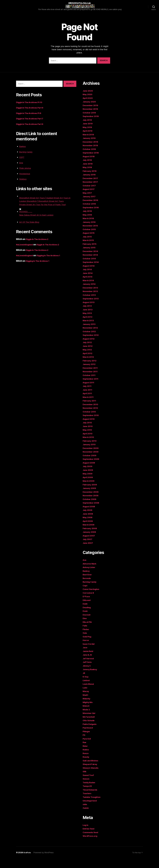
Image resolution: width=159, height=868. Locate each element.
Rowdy (86, 766)
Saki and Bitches (91, 770)
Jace (85, 657)
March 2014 (89, 290)
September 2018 (92, 162)
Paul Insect (88, 737)
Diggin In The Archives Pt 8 (30, 123)
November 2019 (91, 118)
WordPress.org (91, 845)
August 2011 (89, 392)
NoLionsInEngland (26, 254)
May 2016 (88, 224)
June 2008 (88, 523)
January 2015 (90, 257)
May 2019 (88, 137)
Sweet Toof (89, 785)
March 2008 (89, 534)
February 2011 (90, 410)
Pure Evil (87, 748)
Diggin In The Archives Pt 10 (31, 112)
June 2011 (88, 399)
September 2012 (91, 345)
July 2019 (88, 129)
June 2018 (88, 173)
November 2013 (91, 301)
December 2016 (91, 210)
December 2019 (91, 115)
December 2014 (91, 261)
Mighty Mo (88, 712)
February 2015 (90, 253)
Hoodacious (25, 183)
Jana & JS (88, 664)
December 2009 (91, 458)
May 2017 (88, 202)
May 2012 (88, 359)
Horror (86, 650)
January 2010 (90, 454)
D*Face (87, 606)
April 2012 (88, 363)
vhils (85, 814)
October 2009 (90, 465)
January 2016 (90, 232)
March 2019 (89, 144)
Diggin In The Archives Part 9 (32, 117)
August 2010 (90, 428)
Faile (85, 635)
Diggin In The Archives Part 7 (31, 128)
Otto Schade (89, 730)
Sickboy (23, 189)
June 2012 (88, 356)
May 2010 (88, 439)
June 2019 (88, 133)
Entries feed (89, 838)
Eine (22, 172)
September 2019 (92, 126)
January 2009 (90, 498)
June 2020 (88, 100)
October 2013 (90, 304)
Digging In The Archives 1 (52, 265)
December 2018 (91, 151)
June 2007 (88, 552)
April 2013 (88, 326)
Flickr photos (26, 178)
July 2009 (88, 476)
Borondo (87, 588)
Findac (86, 639)
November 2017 (91, 191)
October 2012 (90, 341)
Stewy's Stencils (91, 777)
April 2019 (88, 140)
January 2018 (90, 184)
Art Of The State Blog (30, 232)
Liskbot (87, 690)
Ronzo (86, 763)
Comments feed (91, 842)
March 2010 (89, 447)
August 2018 (90, 166)
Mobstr (86, 715)
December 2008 (91, 501)
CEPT (22, 167)
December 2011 (91, 377)
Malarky (87, 708)
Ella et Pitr (88, 631)
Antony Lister (90, 577)
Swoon (86, 788)
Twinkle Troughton (93, 807)
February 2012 (90, 370)
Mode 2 (87, 719)
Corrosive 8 (89, 602)
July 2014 (88, 279)
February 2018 (90, 180)
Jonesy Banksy (91, 679)
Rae (85, 752)
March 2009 (89, 490)
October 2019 (90, 122)
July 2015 (88, 246)
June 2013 (88, 319)
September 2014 (92, 272)
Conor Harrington (92, 599)
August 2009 (90, 472)
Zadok (86, 817)
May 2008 (88, 527)
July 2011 (88, 396)
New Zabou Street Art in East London (39, 224)
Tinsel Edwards (91, 799)
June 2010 (88, 436)
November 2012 (91, 337)
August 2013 (89, 312)
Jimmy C (87, 675)
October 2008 (90, 509)
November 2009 (91, 461)
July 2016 (88, 221)
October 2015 (90, 239)
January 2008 (90, 541)
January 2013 (90, 334)
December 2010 (91, 414)
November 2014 (91, 264)
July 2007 (88, 549)
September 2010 (92, 425)
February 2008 (91, 538)
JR (84, 683)
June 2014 (88, 283)
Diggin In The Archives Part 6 (32, 134)
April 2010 (88, 443)
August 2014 (90, 275)
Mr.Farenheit (89, 726)
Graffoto (27, 862)
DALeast (87, 610)
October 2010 (90, 421)
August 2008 (90, 516)
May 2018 (88, 177)
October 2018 (90, 159)
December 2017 (91, 188)
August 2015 (89, 242)
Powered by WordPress (44, 862)
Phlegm (87, 741)
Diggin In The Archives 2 (39, 249)
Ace (85, 569)
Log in (86, 835)
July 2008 (88, 520)
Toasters (87, 803)
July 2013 (88, 315)
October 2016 (90, 213)
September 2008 (92, 512)
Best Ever (88, 584)
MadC (86, 704)
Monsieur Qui (90, 723)
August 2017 (89, 199)
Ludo (85, 697)
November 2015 (91, 235)
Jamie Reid (89, 661)
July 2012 (88, 352)
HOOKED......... (27, 221)
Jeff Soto (88, 672)
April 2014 (88, 286)
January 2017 (90, 206)
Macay (86, 701)
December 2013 (91, 297)
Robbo (86, 759)
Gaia (85, 642)
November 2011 (91, 381)
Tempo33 (88, 796)
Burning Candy (27, 161)
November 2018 (91, 155)
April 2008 (88, 531)
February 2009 (91, 494)
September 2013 (91, 308)
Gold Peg (88, 646)
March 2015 (89, 250)
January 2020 (90, 111)
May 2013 (88, 323)
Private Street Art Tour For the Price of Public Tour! (46, 214)
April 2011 (88, 403)
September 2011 (91, 388)
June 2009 (88, 480)
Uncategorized (91, 810)
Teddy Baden (90, 792)
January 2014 (90, 293)
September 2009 (92, 469)
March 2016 (89, 228)
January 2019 (90, 148)
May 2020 (88, 104)
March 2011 (89, 407)
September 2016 (92, 217)
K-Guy (86, 686)
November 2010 (91, 417)
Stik (85, 781)
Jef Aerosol (89, 668)
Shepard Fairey (91, 774)
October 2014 (90, 268)
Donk (85, 621)
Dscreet (87, 624)
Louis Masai (89, 693)
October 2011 (90, 385)
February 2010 (90, 450)
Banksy (23, 156)
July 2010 (88, 432)
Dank (85, 613)
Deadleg (87, 617)
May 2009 (88, 483)
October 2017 (90, 195)
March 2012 (89, 366)
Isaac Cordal (89, 653)
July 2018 (88, 169)
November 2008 (91, 505)
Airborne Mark (90, 573)
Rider (86, 755)
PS (84, 744)
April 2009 (88, 487)
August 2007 (90, 545)
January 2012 (90, 374)
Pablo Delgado (90, 734)
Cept (85, 595)
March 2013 (89, 330)
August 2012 (89, 348)
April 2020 (88, 108)
